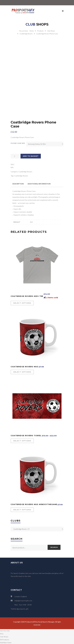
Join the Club (5, 631)
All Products (5, 640)
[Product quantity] (15, 156)
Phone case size (18, 143)
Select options (22, 303)
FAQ (2, 634)
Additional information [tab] (39, 184)
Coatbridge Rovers (26, 34)
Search (54, 547)
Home (32, 31)
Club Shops (51, 31)
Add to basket (31, 156)
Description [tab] (18, 184)
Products (40, 31)
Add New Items (6, 643)
